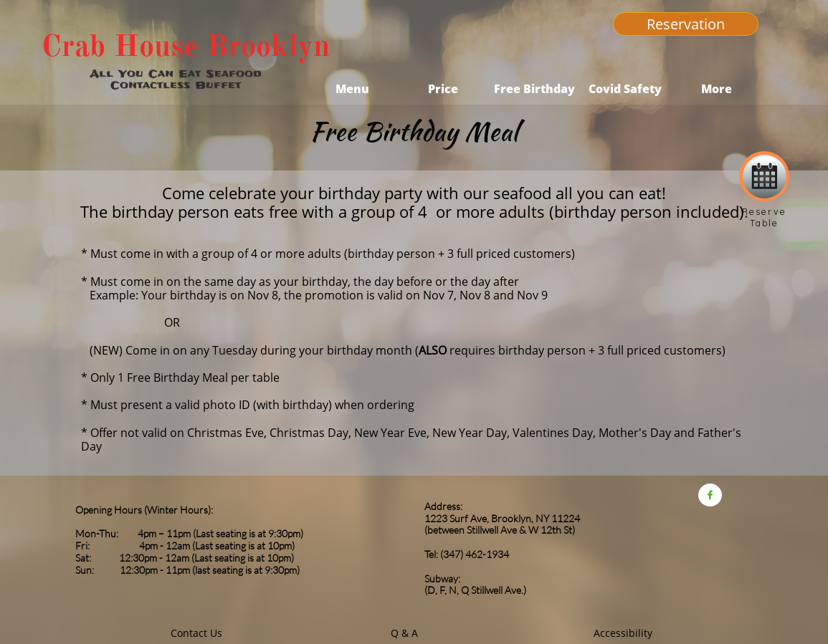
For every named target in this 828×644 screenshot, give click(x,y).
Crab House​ (120, 46)
